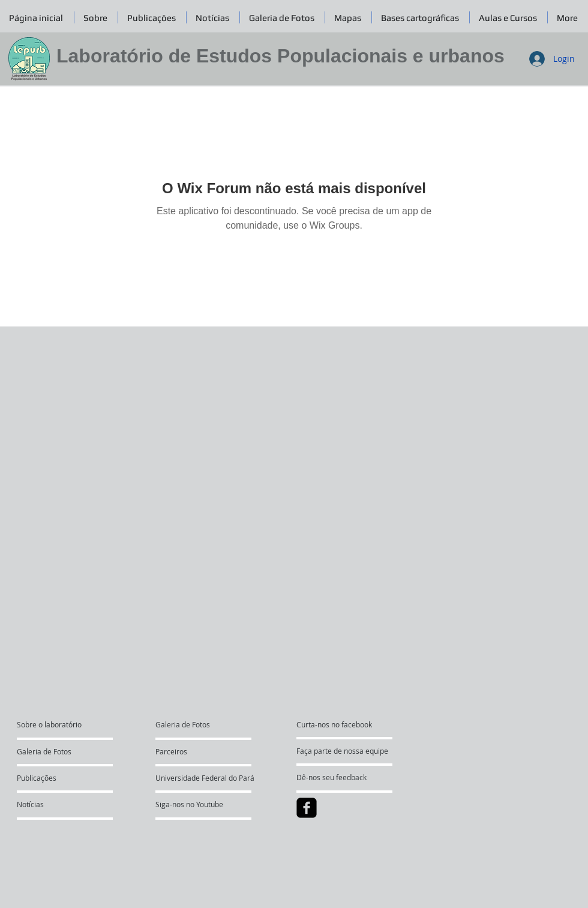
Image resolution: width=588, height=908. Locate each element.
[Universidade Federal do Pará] (205, 778)
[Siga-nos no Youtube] (190, 804)
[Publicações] (49, 778)
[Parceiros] (190, 751)
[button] (282, 17)
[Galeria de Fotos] (51, 751)
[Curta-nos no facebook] (334, 724)
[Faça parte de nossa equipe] (343, 751)
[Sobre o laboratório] (63, 724)
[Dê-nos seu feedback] (340, 777)
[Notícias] (49, 804)
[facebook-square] (307, 808)
